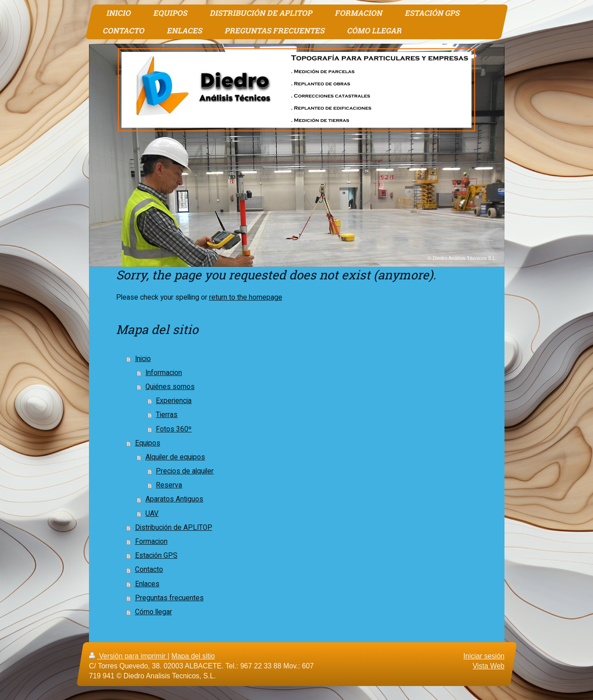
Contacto (149, 570)
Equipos (148, 443)
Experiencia (174, 401)
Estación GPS (156, 556)
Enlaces (147, 584)
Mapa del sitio (193, 656)
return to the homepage (246, 297)
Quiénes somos (170, 387)
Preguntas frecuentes (169, 598)
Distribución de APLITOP (174, 528)
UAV (152, 514)
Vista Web (488, 666)
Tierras (167, 415)
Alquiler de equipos (175, 457)
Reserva (169, 485)
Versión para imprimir (128, 656)
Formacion (151, 542)
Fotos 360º (174, 429)
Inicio (143, 359)
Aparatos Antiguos (174, 499)
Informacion (164, 373)
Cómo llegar (154, 612)
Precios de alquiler (185, 471)
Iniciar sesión (483, 656)
